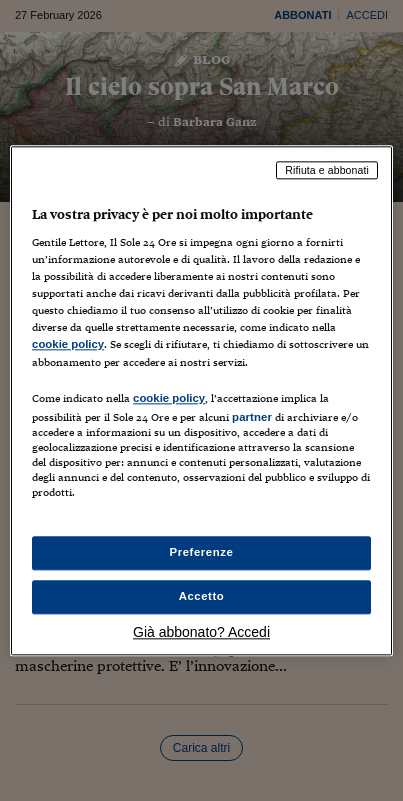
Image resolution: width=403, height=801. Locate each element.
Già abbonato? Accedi (201, 632)
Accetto (202, 596)
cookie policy (68, 345)
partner (252, 417)
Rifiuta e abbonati (327, 170)
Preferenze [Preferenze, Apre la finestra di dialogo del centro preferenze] (202, 552)
